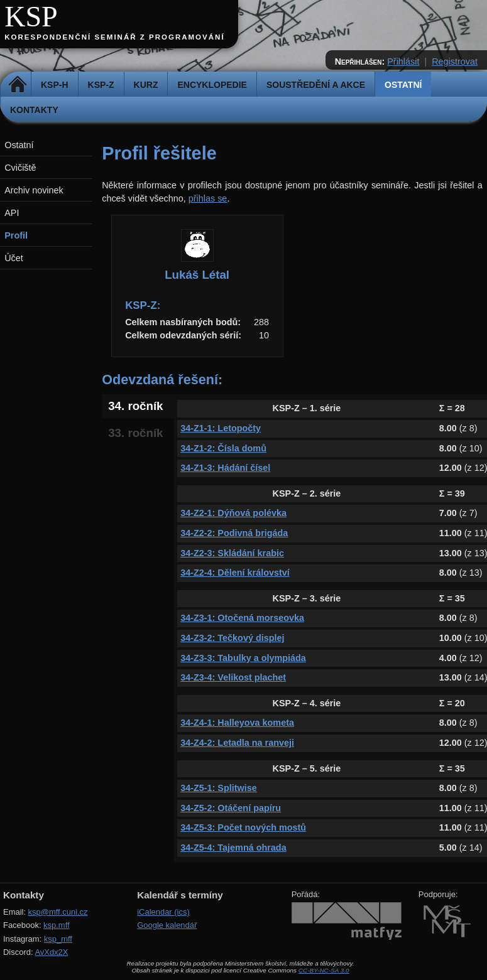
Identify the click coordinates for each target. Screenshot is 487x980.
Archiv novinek (34, 190)
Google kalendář (167, 925)
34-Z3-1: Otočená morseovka (242, 618)
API (12, 213)
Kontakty (34, 110)
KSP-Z (101, 85)
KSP (31, 17)
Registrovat (455, 62)
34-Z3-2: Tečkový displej (232, 638)
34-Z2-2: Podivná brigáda (234, 533)
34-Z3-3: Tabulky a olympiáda (243, 658)
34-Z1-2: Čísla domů (223, 448)
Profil (16, 235)
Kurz (146, 85)
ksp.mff (57, 925)
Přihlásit (403, 62)
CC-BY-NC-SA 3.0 (324, 970)
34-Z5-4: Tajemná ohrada (233, 848)
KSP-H (55, 85)
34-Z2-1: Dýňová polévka (233, 513)
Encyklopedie (212, 85)
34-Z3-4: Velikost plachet (233, 677)
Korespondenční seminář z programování (114, 37)
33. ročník (135, 433)
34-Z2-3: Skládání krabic (232, 553)
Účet (14, 258)
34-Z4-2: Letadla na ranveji (237, 743)
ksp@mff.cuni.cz (58, 912)
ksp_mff (58, 939)
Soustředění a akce (316, 85)
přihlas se (208, 198)
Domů (17, 85)
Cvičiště (20, 168)
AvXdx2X (51, 952)
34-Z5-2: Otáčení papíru (231, 808)
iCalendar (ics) (163, 912)
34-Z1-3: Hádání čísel (225, 468)
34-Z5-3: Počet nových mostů (243, 827)
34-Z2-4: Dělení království (235, 573)
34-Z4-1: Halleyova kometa (237, 723)
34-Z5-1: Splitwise (219, 788)
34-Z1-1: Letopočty (221, 428)
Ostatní (403, 85)
